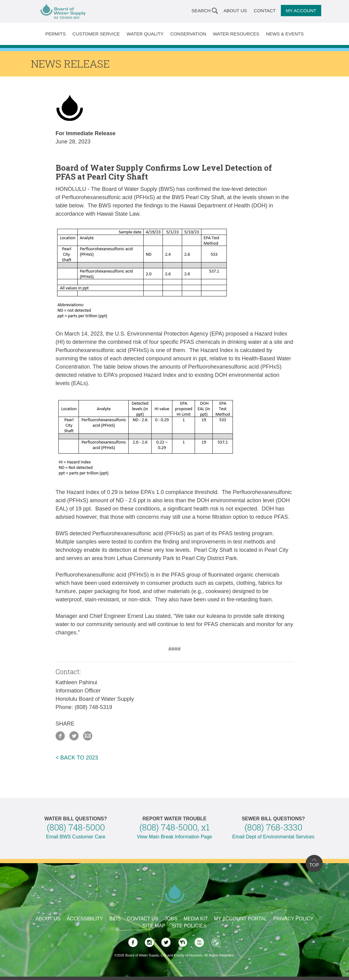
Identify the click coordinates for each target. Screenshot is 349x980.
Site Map (154, 926)
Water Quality (145, 34)
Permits (55, 34)
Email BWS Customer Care (76, 837)
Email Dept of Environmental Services (273, 837)
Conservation (188, 34)
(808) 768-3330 (273, 827)
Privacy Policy (293, 919)
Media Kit (196, 919)
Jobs (171, 919)
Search (201, 11)
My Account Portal (240, 919)
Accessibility (85, 919)
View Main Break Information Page (174, 837)
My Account (301, 11)
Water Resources (236, 34)
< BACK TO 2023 (77, 758)
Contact (265, 11)
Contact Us (143, 919)
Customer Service (96, 34)
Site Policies (189, 926)
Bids (115, 919)
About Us (235, 11)
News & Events (285, 34)
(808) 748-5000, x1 (174, 827)
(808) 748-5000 (76, 827)
